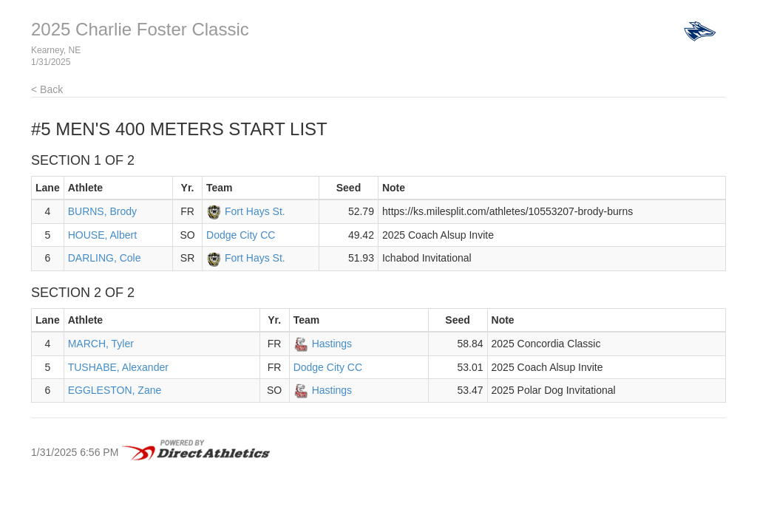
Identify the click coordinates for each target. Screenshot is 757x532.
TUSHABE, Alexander (118, 367)
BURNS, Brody (102, 211)
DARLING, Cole (105, 258)
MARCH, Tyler (101, 344)
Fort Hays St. (255, 211)
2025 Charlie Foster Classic (140, 29)
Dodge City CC (241, 235)
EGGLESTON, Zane (115, 390)
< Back (47, 89)
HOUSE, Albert (102, 235)
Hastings (332, 344)
